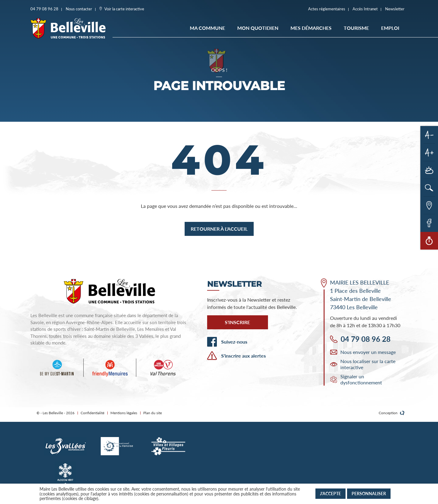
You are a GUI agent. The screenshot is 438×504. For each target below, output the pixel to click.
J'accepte (330, 494)
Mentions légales (124, 413)
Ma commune (207, 28)
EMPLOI (390, 28)
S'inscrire (237, 322)
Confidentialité (92, 413)
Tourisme (356, 28)
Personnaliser (369, 494)
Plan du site (153, 413)
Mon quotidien (258, 28)
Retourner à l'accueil (219, 229)
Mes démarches (311, 28)
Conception (392, 413)
